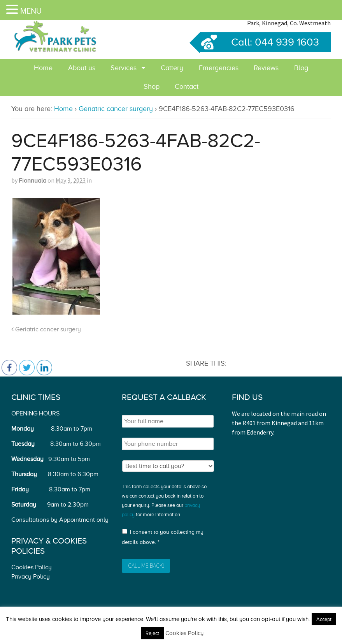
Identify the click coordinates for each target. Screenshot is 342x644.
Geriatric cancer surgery (116, 109)
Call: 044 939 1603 (260, 42)
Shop (152, 86)
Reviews (266, 68)
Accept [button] (324, 619)
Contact (187, 86)
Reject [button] (152, 633)
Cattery (172, 68)
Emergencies (219, 68)
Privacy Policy (31, 577)
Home (43, 68)
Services (124, 68)
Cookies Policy (32, 567)
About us (82, 68)
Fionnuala (32, 181)
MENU (31, 11)
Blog (301, 68)
